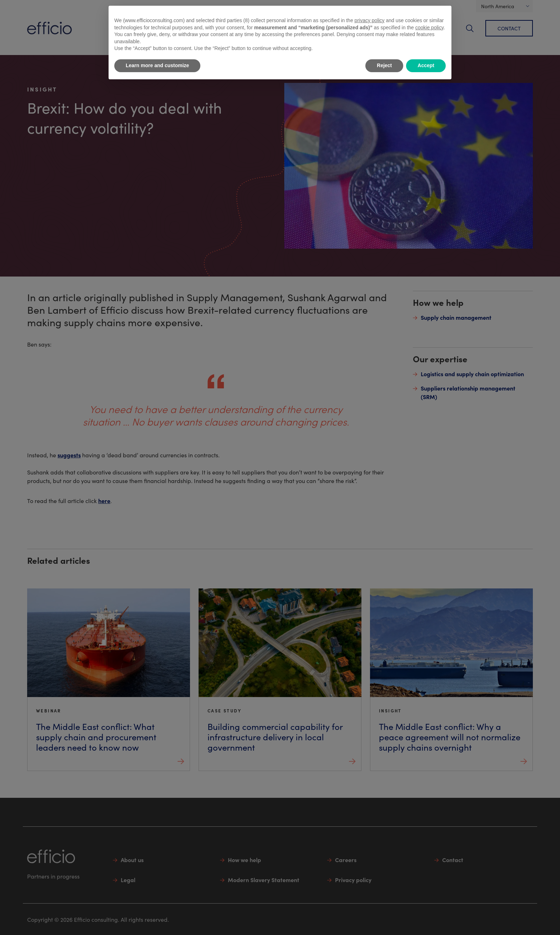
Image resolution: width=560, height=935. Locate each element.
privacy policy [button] (370, 20)
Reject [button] (384, 65)
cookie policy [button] (429, 28)
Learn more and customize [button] (157, 65)
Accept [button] (426, 65)
